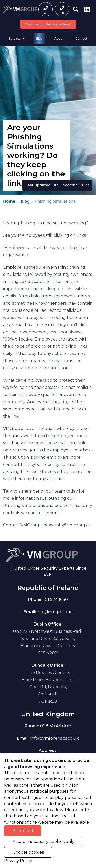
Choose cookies (28, 852)
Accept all (23, 831)
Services (17, 38)
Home (9, 201)
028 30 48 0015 (56, 726)
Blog (39, 38)
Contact (81, 38)
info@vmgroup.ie (55, 612)
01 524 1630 (56, 600)
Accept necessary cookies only (44, 841)
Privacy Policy (18, 861)
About (59, 38)
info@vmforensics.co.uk (55, 738)
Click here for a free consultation (48, 24)
